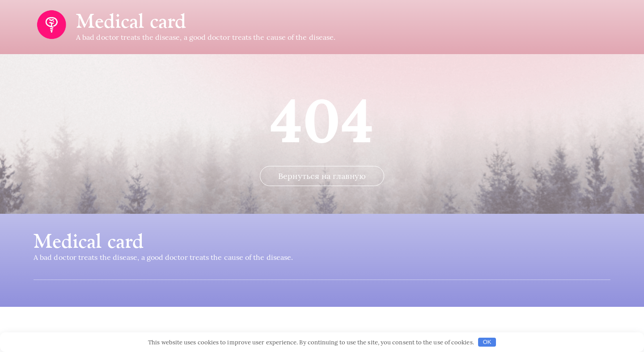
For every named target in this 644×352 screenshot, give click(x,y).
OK (487, 342)
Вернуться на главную (322, 221)
